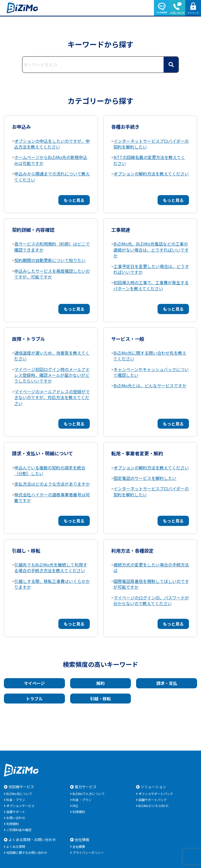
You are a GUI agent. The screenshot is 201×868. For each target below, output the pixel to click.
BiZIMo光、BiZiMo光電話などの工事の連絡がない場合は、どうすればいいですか (151, 250)
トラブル (34, 699)
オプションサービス (20, 806)
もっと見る (74, 200)
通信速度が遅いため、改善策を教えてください (52, 356)
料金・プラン (16, 800)
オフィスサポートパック (156, 794)
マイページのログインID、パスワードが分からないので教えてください (151, 600)
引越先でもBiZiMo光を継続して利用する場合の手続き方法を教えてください (51, 568)
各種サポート (16, 812)
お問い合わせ (16, 818)
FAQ (75, 806)
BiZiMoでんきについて (89, 794)
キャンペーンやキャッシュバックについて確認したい (151, 372)
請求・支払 (167, 683)
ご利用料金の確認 (19, 830)
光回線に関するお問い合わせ (27, 852)
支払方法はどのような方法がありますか (52, 484)
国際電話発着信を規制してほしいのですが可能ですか (151, 584)
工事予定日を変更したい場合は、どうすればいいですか (151, 269)
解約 (100, 683)
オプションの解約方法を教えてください (151, 174)
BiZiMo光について (19, 794)
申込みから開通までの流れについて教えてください (52, 177)
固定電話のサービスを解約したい (145, 478)
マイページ (34, 683)
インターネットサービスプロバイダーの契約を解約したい (151, 144)
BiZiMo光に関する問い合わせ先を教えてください (150, 356)
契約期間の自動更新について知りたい (50, 260)
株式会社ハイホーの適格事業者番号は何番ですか (52, 497)
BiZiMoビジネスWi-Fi (153, 806)
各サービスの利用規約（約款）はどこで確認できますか (52, 247)
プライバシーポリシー (88, 852)
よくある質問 (16, 846)
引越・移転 (100, 699)
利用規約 (13, 824)
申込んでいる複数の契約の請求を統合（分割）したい (50, 470)
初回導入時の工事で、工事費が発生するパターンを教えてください (151, 285)
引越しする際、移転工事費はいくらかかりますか (52, 584)
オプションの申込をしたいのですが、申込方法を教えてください (52, 144)
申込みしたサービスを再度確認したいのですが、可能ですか (52, 274)
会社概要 (79, 846)
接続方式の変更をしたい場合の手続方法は (151, 568)
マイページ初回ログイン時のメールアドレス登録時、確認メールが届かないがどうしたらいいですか (52, 375)
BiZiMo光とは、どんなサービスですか (150, 385)
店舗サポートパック (153, 800)
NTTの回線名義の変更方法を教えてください (149, 160)
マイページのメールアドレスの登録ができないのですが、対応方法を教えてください (52, 397)
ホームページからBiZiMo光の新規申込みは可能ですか (51, 160)
